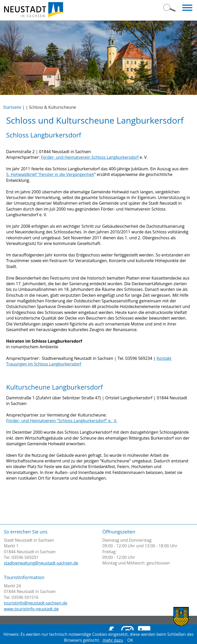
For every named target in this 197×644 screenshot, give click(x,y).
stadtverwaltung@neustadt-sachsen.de (41, 563)
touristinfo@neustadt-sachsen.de (36, 603)
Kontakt (164, 358)
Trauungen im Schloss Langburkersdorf (44, 364)
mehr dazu (113, 640)
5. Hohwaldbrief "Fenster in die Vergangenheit (50, 174)
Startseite (12, 107)
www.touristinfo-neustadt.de (31, 609)
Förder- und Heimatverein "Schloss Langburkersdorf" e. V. (62, 421)
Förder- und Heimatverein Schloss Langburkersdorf (90, 157)
